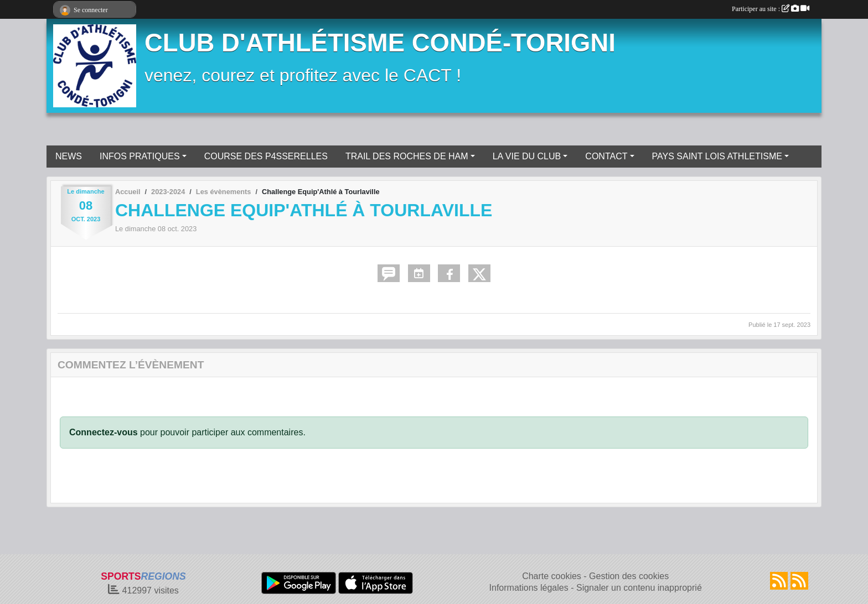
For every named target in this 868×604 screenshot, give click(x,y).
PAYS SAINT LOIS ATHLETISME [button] (717, 156)
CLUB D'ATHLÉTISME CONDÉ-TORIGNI (380, 43)
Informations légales (529, 588)
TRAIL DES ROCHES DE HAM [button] (407, 156)
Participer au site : (771, 9)
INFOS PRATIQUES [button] (140, 156)
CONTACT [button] (606, 156)
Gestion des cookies (629, 576)
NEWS (69, 156)
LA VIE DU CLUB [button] (527, 156)
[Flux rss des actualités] (779, 581)
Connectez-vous (104, 432)
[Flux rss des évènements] (799, 581)
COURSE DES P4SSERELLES (266, 156)
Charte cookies (552, 576)
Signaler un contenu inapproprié (639, 588)
